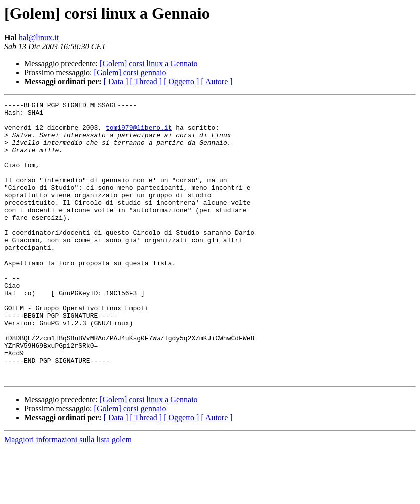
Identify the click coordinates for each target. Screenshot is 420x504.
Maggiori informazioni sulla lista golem (68, 495)
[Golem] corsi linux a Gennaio (149, 63)
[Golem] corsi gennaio (130, 72)
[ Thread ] (146, 81)
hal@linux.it (39, 37)
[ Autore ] (217, 81)
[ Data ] (116, 81)
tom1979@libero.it (139, 133)
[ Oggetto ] (181, 81)
